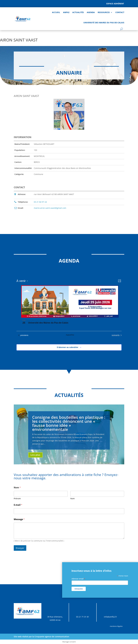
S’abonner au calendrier (68, 347)
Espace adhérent (115, 4)
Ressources (104, 12)
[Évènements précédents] (23, 335)
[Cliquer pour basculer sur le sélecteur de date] (22, 281)
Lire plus (35, 455)
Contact (120, 12)
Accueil (56, 12)
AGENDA (91, 12)
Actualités (78, 12)
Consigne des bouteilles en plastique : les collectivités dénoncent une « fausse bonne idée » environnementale (69, 423)
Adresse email (78, 579)
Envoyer (20, 548)
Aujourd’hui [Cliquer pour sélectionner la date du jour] (70, 335)
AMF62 (66, 12)
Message (19, 519)
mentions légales (116, 626)
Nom (73, 498)
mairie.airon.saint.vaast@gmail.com (50, 208)
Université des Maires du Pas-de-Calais (104, 23)
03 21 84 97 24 (40, 202)
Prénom (17, 498)
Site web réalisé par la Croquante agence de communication (41, 637)
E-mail (18, 505)
